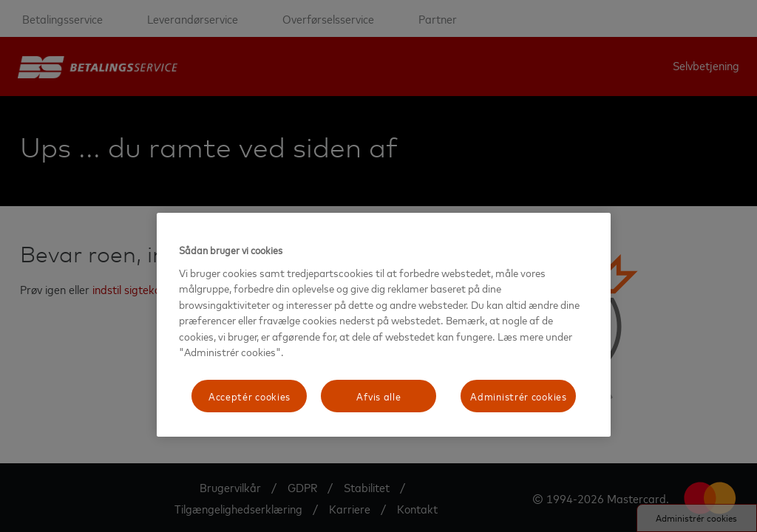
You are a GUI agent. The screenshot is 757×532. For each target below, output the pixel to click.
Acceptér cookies (249, 396)
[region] (384, 325)
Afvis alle (378, 396)
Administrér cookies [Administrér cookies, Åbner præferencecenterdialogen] (518, 396)
